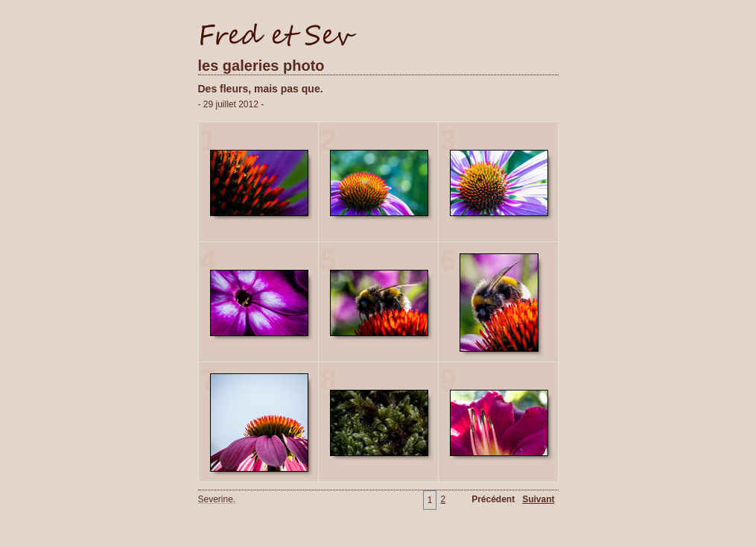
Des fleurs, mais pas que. (261, 89)
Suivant (538, 499)
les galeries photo (261, 66)
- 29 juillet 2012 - (231, 104)
